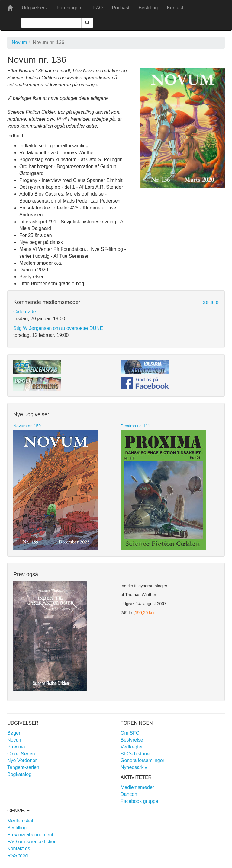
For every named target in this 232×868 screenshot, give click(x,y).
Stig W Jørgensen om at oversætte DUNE (58, 328)
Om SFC (130, 733)
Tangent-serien (23, 767)
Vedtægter (132, 747)
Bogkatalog (19, 774)
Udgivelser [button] (35, 8)
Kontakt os (19, 849)
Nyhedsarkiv (134, 767)
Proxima (16, 747)
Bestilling (148, 8)
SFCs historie (135, 754)
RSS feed (18, 855)
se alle (211, 302)
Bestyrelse (132, 740)
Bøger (14, 733)
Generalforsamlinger (142, 760)
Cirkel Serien (21, 754)
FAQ (98, 8)
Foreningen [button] (71, 8)
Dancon (129, 794)
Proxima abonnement (30, 835)
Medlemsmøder (137, 787)
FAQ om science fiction (32, 842)
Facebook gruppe (139, 801)
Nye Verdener (22, 760)
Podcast (121, 8)
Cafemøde (25, 312)
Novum (19, 42)
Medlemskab (21, 821)
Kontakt (175, 8)
